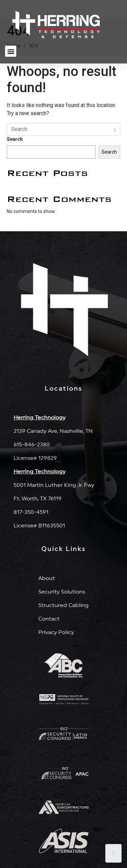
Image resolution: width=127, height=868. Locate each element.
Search (15, 139)
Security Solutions (62, 592)
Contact (49, 619)
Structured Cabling (63, 605)
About (47, 578)
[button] (11, 51)
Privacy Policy (56, 632)
